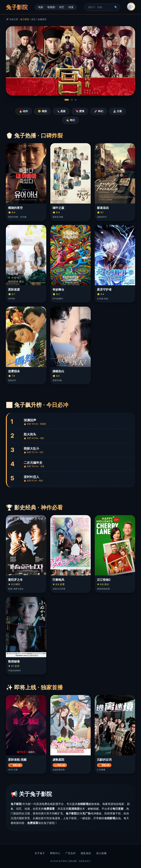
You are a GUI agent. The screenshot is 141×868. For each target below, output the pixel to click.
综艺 (62, 7)
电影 (41, 7)
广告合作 (70, 853)
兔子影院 (25, 19)
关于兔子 (40, 853)
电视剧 (51, 7)
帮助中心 (55, 853)
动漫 (71, 7)
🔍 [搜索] (116, 7)
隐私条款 (86, 853)
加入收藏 (101, 853)
